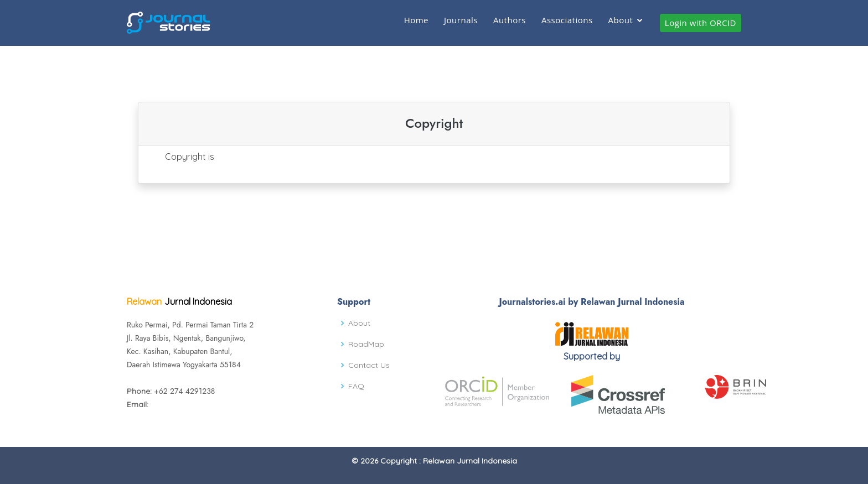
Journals (461, 20)
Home (416, 20)
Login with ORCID (701, 23)
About (621, 20)
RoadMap (366, 344)
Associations (567, 20)
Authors (510, 20)
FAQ (356, 386)
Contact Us (369, 365)
